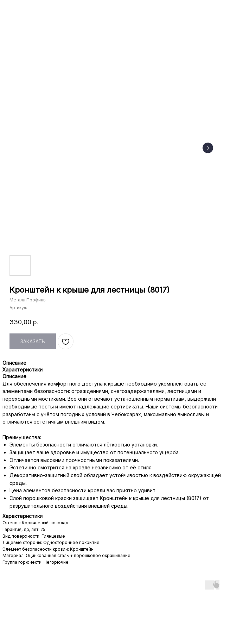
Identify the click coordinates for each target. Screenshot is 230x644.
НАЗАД (20, 10)
